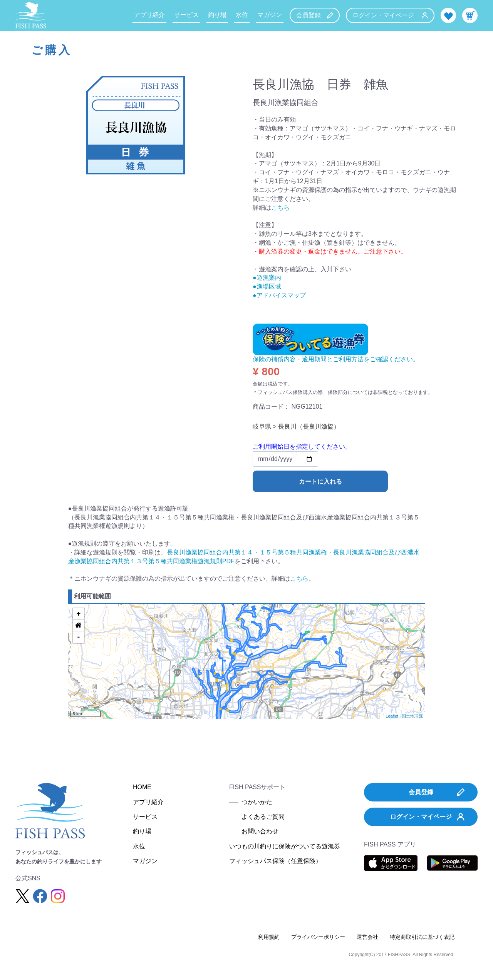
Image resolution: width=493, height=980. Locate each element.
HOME (142, 787)
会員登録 (315, 15)
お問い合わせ (260, 831)
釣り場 (217, 15)
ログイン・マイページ (390, 15)
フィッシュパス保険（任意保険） (275, 861)
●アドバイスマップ (279, 295)
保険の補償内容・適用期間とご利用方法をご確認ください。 (336, 359)
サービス (186, 15)
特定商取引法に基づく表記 (422, 937)
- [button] (78, 637)
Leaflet (392, 716)
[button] (79, 626)
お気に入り (448, 15)
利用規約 (269, 937)
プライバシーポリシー (318, 937)
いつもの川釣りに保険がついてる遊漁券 (285, 846)
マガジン (270, 15)
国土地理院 (412, 716)
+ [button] (78, 614)
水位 (242, 15)
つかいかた (257, 802)
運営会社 (367, 937)
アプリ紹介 (149, 15)
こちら (280, 208)
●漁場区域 (267, 286)
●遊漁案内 (267, 278)
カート (470, 15)
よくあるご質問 (263, 817)
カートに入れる (320, 482)
